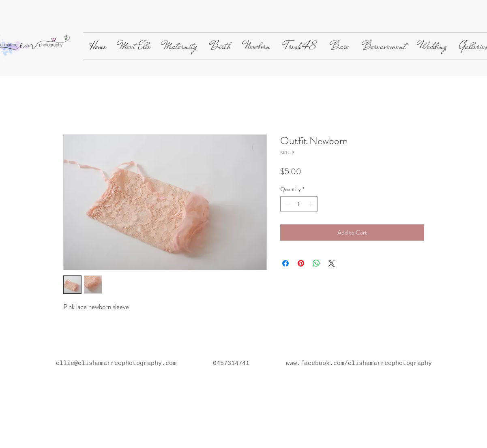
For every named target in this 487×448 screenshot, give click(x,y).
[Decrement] (286, 204)
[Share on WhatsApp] (316, 263)
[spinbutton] (299, 204)
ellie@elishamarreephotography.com (116, 364)
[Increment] (311, 204)
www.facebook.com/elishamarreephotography (359, 364)
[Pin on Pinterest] (301, 263)
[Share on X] (332, 263)
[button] (135, 46)
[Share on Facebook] (285, 263)
